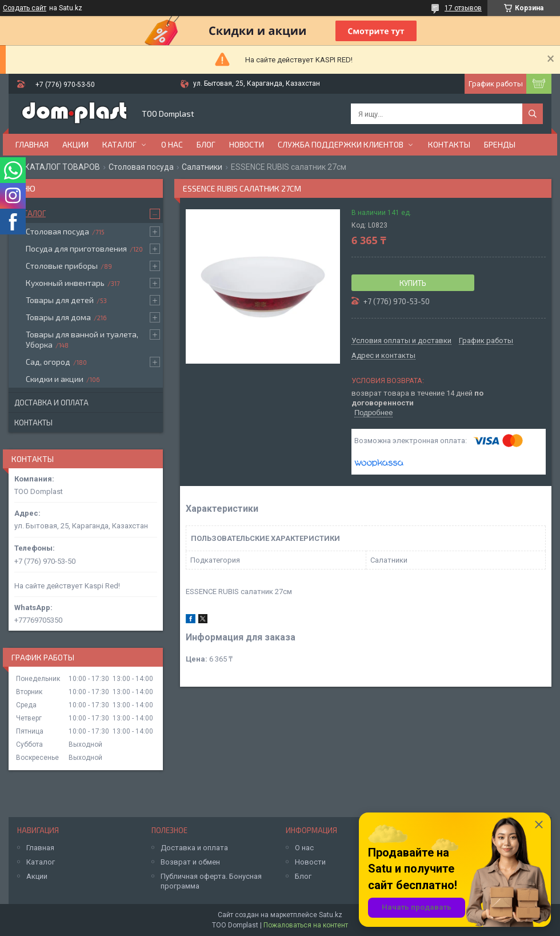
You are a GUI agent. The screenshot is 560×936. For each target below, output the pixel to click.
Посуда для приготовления (76, 248)
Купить (413, 283)
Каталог (119, 144)
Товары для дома (58, 317)
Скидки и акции (55, 379)
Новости (247, 144)
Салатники (202, 167)
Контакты (449, 144)
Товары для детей (60, 300)
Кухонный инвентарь (65, 283)
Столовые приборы (62, 266)
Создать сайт (25, 8)
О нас (172, 144)
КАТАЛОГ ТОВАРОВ (62, 167)
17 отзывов (463, 8)
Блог (206, 144)
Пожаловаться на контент (306, 925)
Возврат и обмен (190, 862)
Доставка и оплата (51, 403)
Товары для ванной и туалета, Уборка (82, 339)
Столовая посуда (141, 167)
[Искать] (533, 114)
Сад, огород (48, 362)
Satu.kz (331, 915)
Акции (75, 144)
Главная (32, 144)
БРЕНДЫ (500, 144)
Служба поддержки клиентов (341, 144)
